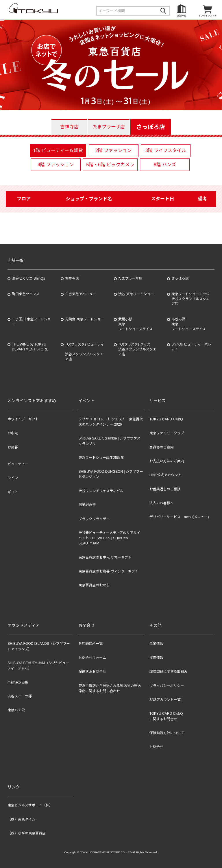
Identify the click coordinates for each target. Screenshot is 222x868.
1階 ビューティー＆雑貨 (58, 150)
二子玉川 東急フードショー (31, 322)
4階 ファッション (56, 165)
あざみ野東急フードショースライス (189, 324)
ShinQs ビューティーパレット (191, 347)
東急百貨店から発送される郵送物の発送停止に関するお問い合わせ (110, 688)
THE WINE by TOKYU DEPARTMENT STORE (30, 347)
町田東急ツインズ (26, 294)
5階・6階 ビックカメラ (110, 165)
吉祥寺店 (69, 127)
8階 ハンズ (165, 165)
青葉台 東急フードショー (85, 319)
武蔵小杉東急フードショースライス (135, 324)
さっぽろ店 (151, 127)
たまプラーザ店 (109, 127)
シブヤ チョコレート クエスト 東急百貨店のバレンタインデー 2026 (111, 422)
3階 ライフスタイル (166, 150)
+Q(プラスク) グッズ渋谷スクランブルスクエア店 (137, 349)
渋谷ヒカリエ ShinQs (28, 278)
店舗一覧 (182, 16)
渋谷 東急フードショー (136, 294)
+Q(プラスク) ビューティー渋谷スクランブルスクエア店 (85, 352)
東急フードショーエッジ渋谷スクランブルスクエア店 (190, 299)
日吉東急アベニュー (81, 294)
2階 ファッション (113, 150)
